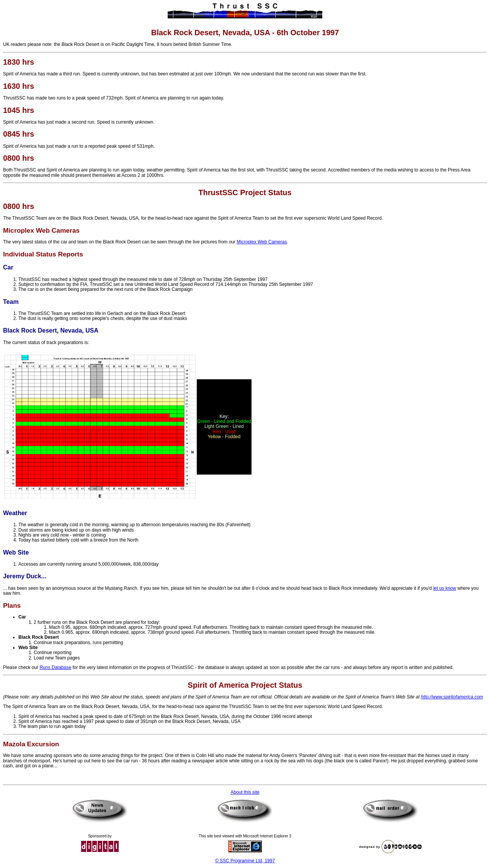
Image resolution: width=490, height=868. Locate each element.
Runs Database (55, 667)
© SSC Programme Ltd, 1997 (245, 861)
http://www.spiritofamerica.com (452, 697)
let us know (444, 588)
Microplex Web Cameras (262, 242)
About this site (245, 792)
